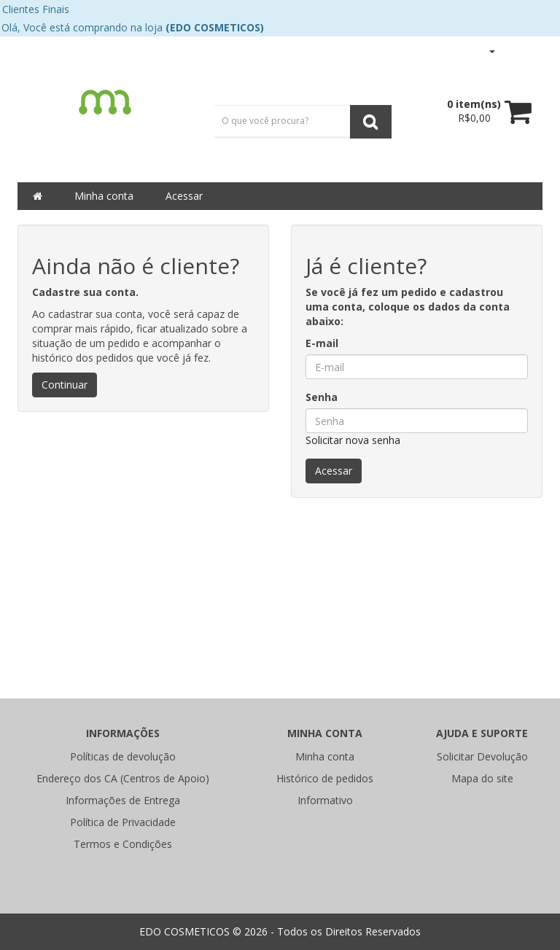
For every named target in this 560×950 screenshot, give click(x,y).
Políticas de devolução (123, 756)
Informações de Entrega (123, 800)
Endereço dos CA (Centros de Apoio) (123, 778)
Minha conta (104, 196)
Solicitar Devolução (482, 756)
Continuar (65, 385)
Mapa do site (482, 778)
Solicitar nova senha (353, 440)
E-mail (322, 343)
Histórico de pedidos (325, 778)
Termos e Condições (123, 844)
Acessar (184, 196)
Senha (322, 397)
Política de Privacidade (123, 822)
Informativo (325, 800)
